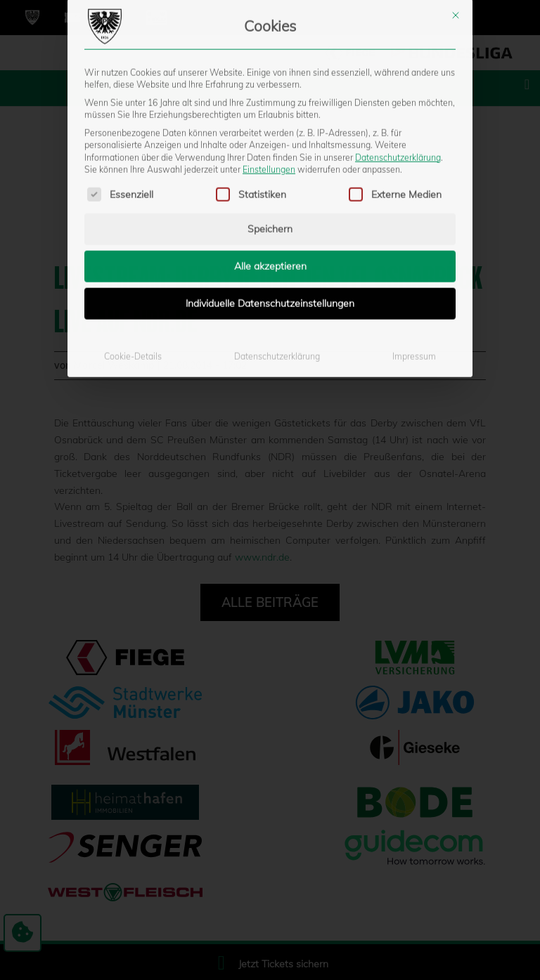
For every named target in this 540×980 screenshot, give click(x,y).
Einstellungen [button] (269, 71)
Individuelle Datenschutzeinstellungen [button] (270, 205)
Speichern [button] (270, 131)
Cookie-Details (133, 258)
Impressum (414, 258)
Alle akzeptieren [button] (270, 168)
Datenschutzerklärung (398, 59)
